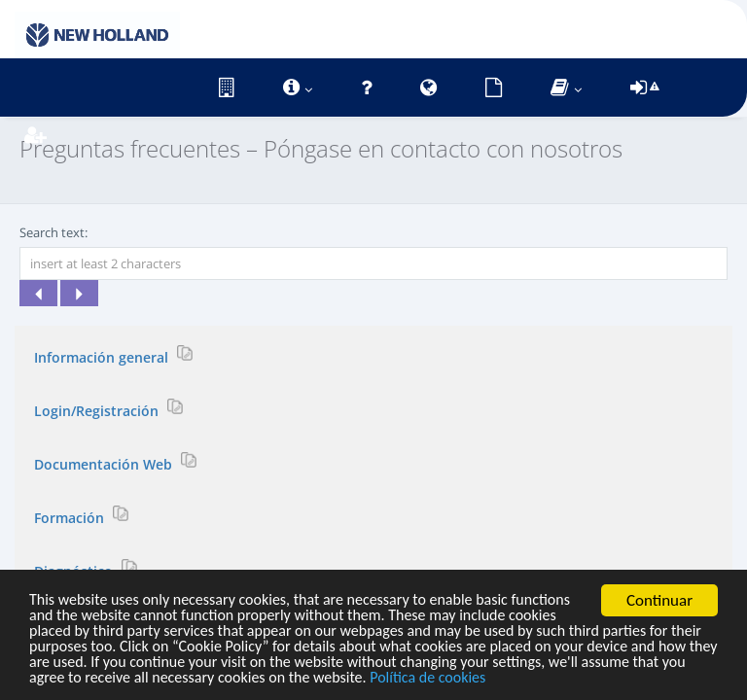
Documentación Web (105, 463)
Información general (103, 356)
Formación (71, 517)
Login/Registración (98, 410)
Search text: (53, 232)
